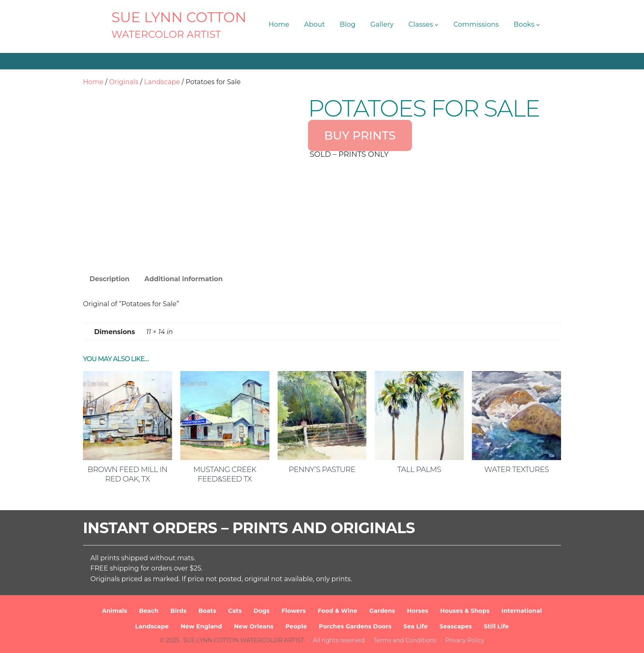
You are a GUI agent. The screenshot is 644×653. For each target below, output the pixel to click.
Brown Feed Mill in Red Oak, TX (127, 474)
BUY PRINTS (360, 135)
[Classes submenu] (437, 25)
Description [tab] (109, 279)
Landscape (162, 82)
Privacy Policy (465, 640)
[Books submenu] (538, 25)
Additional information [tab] (183, 279)
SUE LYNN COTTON (179, 17)
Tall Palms (419, 470)
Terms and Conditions (405, 640)
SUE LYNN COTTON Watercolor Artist (244, 640)
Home (93, 82)
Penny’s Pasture (322, 470)
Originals (124, 82)
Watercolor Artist (166, 34)
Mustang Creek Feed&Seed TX (225, 474)
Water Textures (516, 470)
